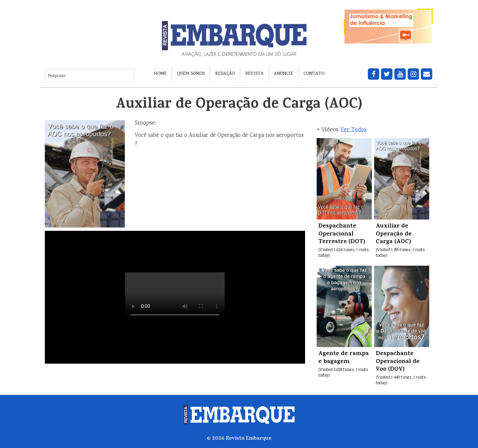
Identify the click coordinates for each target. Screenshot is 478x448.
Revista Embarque (249, 439)
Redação (225, 74)
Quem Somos (191, 74)
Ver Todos (354, 130)
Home (160, 74)
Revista (254, 74)
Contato (314, 74)
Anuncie (283, 74)
